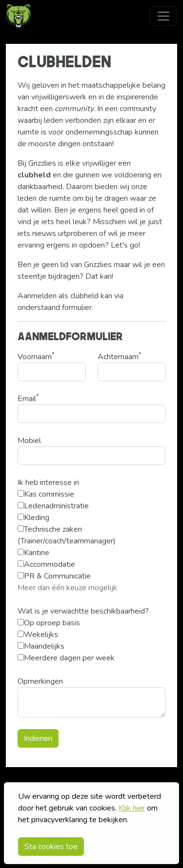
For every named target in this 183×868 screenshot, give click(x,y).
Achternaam (119, 357)
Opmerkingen (40, 681)
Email (28, 398)
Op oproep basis (49, 623)
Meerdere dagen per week (66, 658)
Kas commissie (46, 494)
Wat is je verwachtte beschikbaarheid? (83, 611)
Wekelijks (38, 635)
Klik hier (132, 808)
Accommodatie (46, 564)
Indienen (38, 738)
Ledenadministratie (53, 506)
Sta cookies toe (51, 847)
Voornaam (36, 357)
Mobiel (29, 441)
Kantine (33, 553)
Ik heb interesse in (48, 482)
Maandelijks (41, 646)
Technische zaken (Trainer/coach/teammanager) (67, 535)
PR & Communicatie (54, 576)
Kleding (33, 518)
